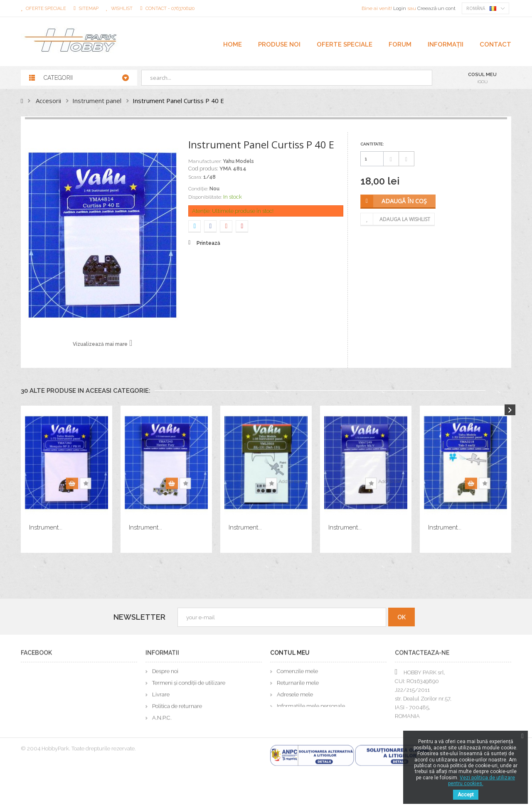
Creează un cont (436, 8)
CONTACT (495, 44)
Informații (446, 44)
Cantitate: (372, 144)
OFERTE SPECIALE (345, 44)
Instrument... (46, 527)
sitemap (89, 9)
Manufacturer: (205, 161)
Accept (466, 795)
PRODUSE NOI (279, 44)
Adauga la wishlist (405, 219)
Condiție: (198, 189)
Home (233, 44)
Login (400, 8)
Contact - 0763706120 (170, 9)
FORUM (400, 44)
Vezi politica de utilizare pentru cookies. (482, 781)
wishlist (122, 9)
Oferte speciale (46, 9)
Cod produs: (203, 169)
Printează (208, 243)
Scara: (195, 177)
